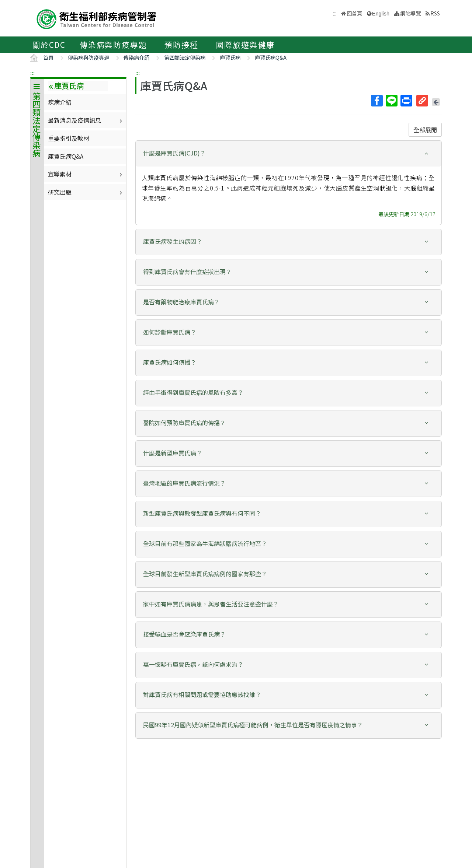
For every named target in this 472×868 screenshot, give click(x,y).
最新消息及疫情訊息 (86, 120)
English (381, 14)
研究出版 (86, 192)
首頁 (48, 57)
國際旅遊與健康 (246, 45)
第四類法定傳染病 (185, 57)
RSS (435, 13)
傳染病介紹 (136, 57)
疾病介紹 (60, 102)
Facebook (376, 101)
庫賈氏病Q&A (271, 57)
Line (391, 101)
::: (32, 73)
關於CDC (49, 45)
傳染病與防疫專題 (113, 45)
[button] (289, 153)
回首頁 (354, 13)
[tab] (289, 154)
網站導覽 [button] (410, 13)
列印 (406, 101)
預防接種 (181, 45)
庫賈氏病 (230, 57)
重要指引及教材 (69, 138)
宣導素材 (86, 174)
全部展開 (425, 130)
